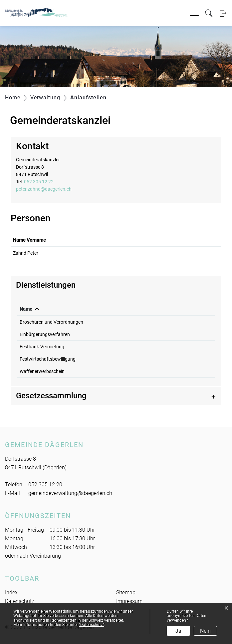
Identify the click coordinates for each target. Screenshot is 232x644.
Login (223, 13)
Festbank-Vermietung (42, 347)
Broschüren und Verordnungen (51, 322)
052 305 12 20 (45, 484)
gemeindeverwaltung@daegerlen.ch (70, 493)
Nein (205, 631)
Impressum (129, 601)
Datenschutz (20, 601)
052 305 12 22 (39, 182)
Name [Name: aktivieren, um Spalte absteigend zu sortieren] (26, 309)
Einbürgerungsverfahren (45, 334)
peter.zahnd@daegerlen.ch (44, 189)
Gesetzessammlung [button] (51, 396)
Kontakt (127, 240)
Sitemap (126, 592)
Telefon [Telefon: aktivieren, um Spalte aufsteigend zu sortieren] (176, 309)
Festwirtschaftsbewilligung (48, 359)
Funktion (88, 240)
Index (11, 592)
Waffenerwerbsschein (42, 371)
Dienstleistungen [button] (46, 285)
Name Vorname (29, 240)
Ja (178, 631)
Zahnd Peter (26, 253)
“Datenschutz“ (92, 625)
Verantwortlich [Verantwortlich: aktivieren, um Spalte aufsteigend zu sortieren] (132, 309)
